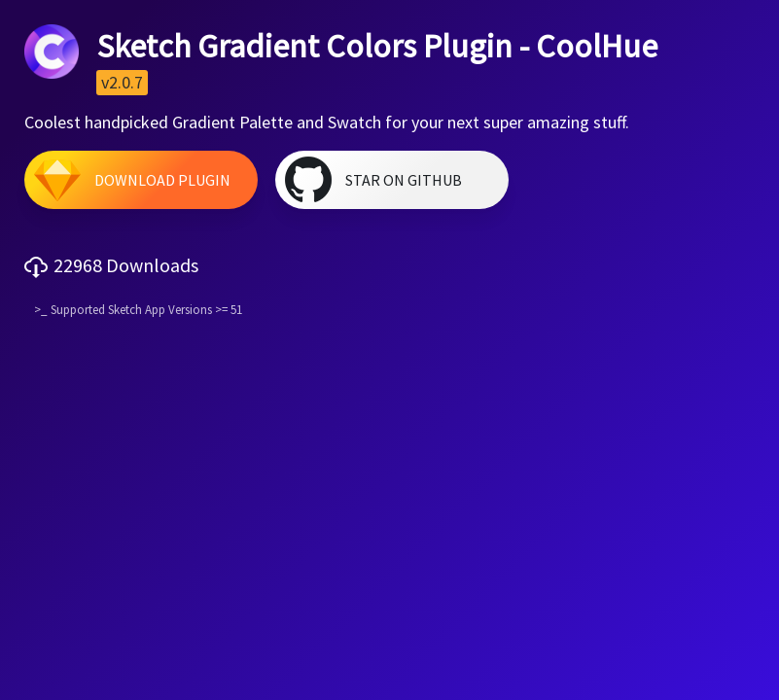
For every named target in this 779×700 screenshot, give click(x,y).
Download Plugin (162, 180)
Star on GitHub (404, 180)
